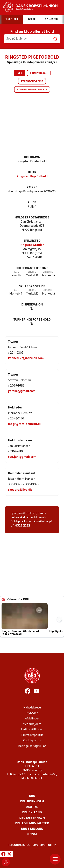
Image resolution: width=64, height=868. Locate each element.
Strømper (48, 272)
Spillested (32, 241)
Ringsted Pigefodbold (32, 177)
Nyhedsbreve (32, 708)
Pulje (32, 203)
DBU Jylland (32, 813)
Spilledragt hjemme (32, 268)
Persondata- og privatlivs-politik (32, 845)
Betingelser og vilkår (32, 746)
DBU (32, 796)
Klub (32, 172)
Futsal (32, 835)
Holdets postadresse (32, 218)
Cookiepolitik (32, 741)
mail (39, 522)
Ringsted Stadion (32, 245)
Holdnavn (32, 157)
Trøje (16, 272)
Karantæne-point (32, 81)
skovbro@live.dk (20, 490)
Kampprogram (39, 73)
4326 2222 (23, 526)
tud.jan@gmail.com (22, 457)
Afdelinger (32, 719)
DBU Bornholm (32, 802)
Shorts (32, 272)
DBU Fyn (32, 807)
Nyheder (32, 713)
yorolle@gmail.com (22, 391)
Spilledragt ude (32, 287)
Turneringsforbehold (32, 320)
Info (19, 73)
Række (32, 188)
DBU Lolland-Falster (32, 824)
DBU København (32, 818)
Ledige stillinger (32, 730)
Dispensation (32, 305)
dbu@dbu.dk (34, 779)
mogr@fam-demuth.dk (25, 424)
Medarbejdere (32, 724)
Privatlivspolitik (32, 735)
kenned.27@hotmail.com (26, 358)
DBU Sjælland (32, 829)
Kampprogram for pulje (32, 90)
